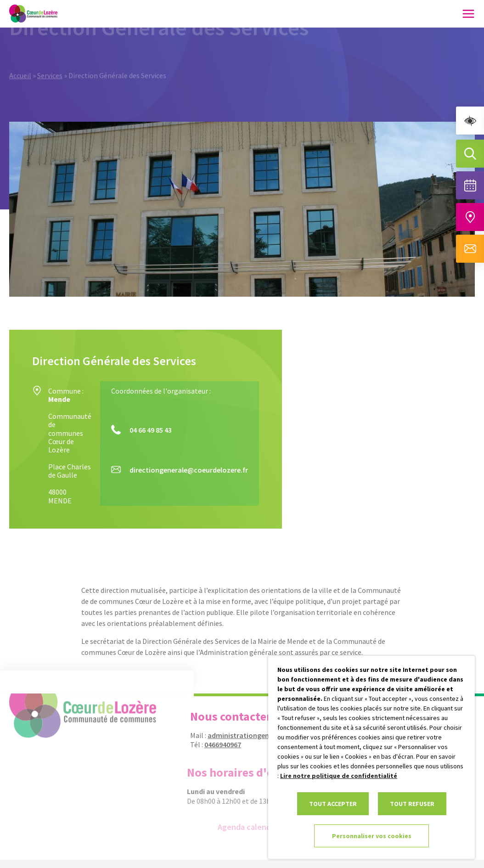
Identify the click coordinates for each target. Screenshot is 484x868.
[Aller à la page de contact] (470, 249)
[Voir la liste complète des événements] (470, 185)
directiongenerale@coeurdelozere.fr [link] (189, 470)
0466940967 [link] (219, 744)
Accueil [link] (20, 65)
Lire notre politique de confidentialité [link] (339, 776)
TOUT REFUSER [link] (412, 804)
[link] (470, 121)
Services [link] (50, 65)
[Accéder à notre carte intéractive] (470, 217)
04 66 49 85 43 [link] (151, 430)
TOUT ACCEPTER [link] (333, 804)
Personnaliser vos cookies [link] (372, 836)
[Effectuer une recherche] (470, 154)
